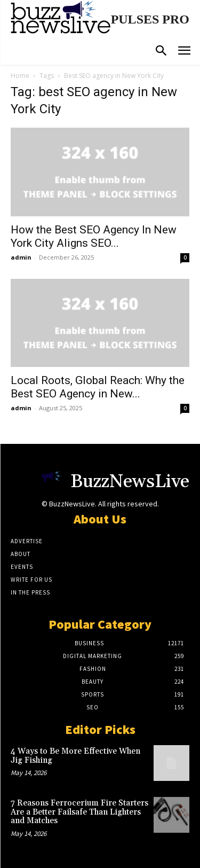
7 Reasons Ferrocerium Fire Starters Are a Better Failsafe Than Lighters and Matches (79, 812)
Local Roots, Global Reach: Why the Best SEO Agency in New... (98, 387)
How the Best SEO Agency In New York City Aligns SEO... (94, 236)
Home (20, 76)
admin (21, 257)
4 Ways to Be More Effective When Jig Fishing (75, 756)
